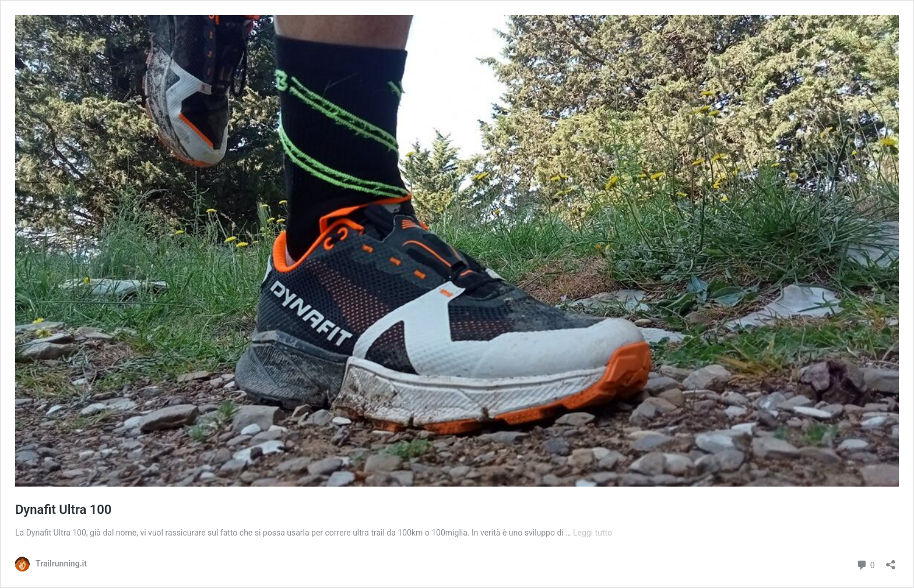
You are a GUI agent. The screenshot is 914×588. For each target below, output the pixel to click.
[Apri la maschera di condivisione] (891, 561)
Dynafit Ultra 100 (63, 510)
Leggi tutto (593, 533)
